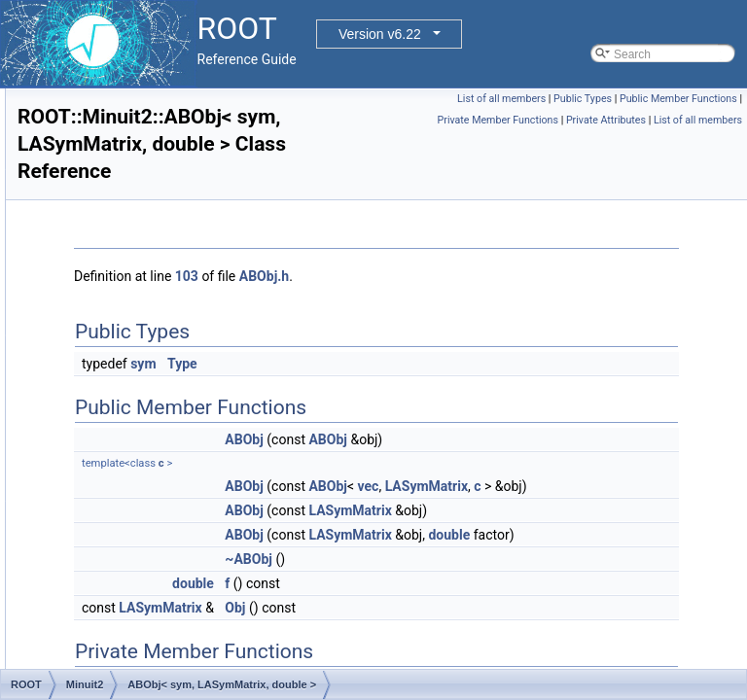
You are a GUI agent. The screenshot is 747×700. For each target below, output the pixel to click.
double (489, 577)
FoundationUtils (120, 153)
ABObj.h (507, 276)
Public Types (708, 99)
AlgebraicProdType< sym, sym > (179, 580)
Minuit (95, 324)
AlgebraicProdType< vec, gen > (177, 645)
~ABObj (492, 602)
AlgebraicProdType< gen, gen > (178, 495)
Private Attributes (606, 141)
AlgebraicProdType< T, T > (164, 623)
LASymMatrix (509, 507)
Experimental (114, 110)
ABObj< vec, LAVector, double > (178, 409)
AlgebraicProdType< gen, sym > (178, 516)
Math (93, 260)
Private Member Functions (682, 120)
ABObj (112, 367)
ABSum (115, 452)
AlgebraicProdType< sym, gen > (178, 559)
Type (426, 364)
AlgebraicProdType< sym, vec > (178, 602)
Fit (86, 131)
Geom (96, 174)
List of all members (627, 99)
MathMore (106, 281)
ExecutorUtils (114, 88)
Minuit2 (99, 345)
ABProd (115, 431)
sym (386, 364)
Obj (478, 650)
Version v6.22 (380, 34)
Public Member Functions (555, 120)
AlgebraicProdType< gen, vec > (177, 538)
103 (430, 276)
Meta (93, 302)
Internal (99, 217)
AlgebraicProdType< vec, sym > (178, 666)
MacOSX (103, 238)
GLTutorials (109, 195)
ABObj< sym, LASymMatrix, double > (192, 388)
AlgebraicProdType (144, 473)
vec (612, 486)
